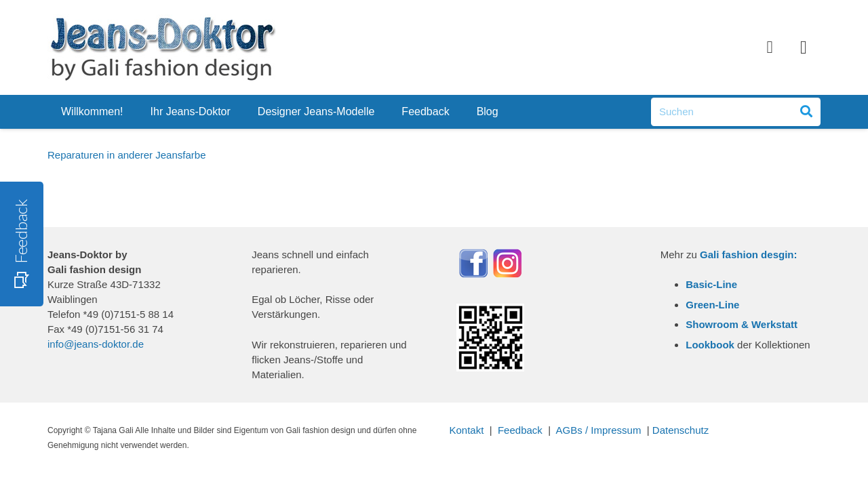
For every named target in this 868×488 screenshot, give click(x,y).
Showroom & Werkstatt (742, 324)
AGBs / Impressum (599, 430)
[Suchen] (736, 112)
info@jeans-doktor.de (96, 344)
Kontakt (467, 430)
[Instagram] (804, 47)
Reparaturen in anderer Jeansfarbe (126, 155)
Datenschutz (680, 430)
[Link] (162, 47)
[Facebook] (770, 47)
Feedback (520, 430)
